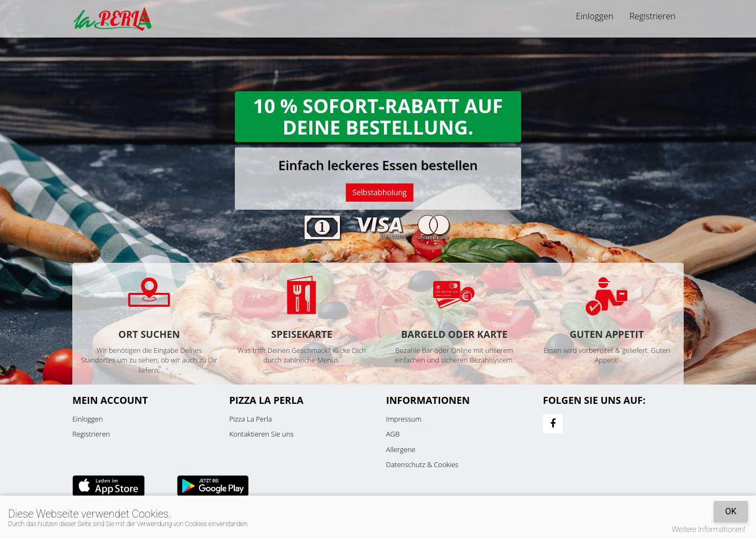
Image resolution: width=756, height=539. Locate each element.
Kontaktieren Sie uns (262, 434)
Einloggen (595, 16)
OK (731, 511)
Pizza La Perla (251, 419)
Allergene (401, 449)
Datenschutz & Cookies (422, 464)
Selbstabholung (380, 192)
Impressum (404, 419)
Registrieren (653, 16)
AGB (393, 434)
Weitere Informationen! (709, 529)
